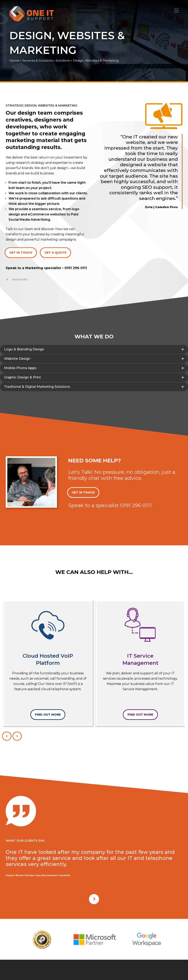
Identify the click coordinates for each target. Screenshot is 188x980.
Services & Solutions (38, 61)
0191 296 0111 (76, 268)
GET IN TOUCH (21, 253)
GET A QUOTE (55, 253)
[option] (42, 940)
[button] (176, 11)
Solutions (63, 61)
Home (14, 61)
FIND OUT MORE (48, 715)
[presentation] (7, 736)
